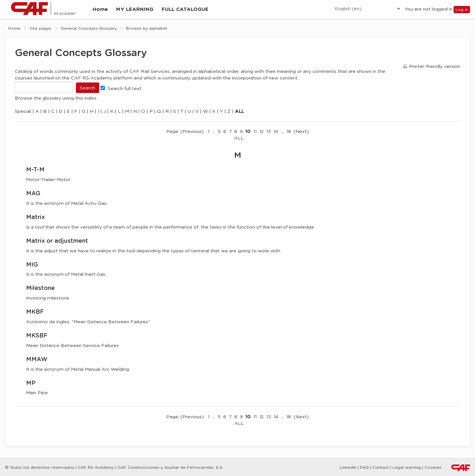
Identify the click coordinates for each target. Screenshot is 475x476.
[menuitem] (101, 12)
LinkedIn (348, 467)
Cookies (433, 467)
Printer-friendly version (435, 71)
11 (255, 136)
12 (261, 136)
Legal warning (407, 467)
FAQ (364, 467)
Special (23, 116)
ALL (239, 143)
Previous (192, 136)
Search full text (121, 93)
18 (289, 136)
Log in (462, 11)
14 (276, 136)
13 (269, 136)
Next (301, 136)
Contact (381, 467)
